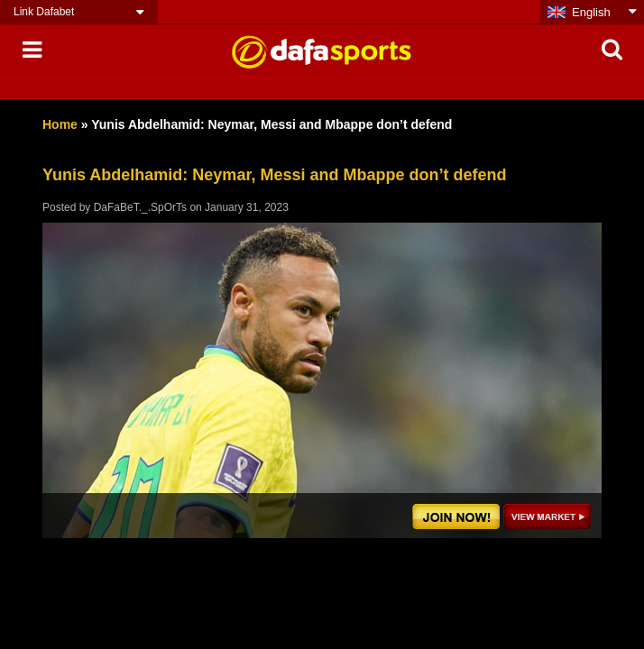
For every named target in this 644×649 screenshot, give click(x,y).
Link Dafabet (44, 12)
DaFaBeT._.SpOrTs (140, 207)
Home (60, 124)
